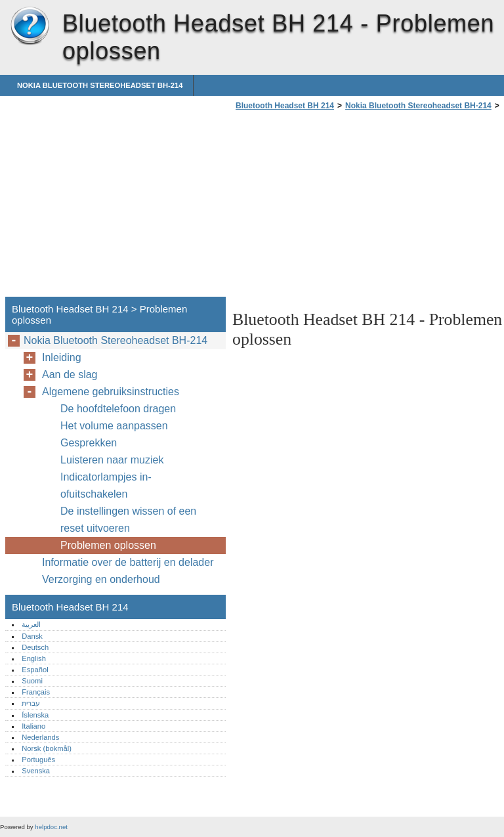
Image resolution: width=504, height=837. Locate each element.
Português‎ (38, 760)
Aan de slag (70, 375)
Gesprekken (89, 443)
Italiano (33, 726)
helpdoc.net (51, 827)
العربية (31, 624)
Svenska (36, 771)
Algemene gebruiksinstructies (111, 392)
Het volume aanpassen (114, 426)
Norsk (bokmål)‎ (47, 748)
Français (36, 692)
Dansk (32, 636)
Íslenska (35, 715)
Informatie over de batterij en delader (128, 562)
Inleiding (62, 357)
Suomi (32, 681)
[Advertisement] (343, 207)
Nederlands (40, 737)
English (34, 658)
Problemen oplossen (108, 545)
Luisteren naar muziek (112, 460)
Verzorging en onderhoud (101, 579)
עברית (31, 703)
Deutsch (35, 647)
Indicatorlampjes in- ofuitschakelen (106, 485)
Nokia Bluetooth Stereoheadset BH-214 (100, 85)
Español (35, 670)
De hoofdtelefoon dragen (118, 409)
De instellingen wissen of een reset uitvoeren (128, 520)
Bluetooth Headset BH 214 (30, 26)
